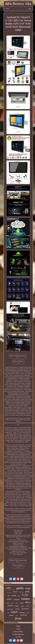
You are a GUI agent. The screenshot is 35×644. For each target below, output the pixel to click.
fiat (19, 596)
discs (28, 602)
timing (22, 592)
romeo (26, 599)
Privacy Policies (18, 632)
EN (17, 637)
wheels (8, 603)
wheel (14, 612)
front (18, 618)
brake (25, 595)
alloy (22, 606)
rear (28, 588)
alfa (9, 588)
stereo (10, 605)
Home (18, 626)
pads (27, 592)
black (17, 606)
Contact (18, 629)
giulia (20, 588)
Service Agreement (18, 634)
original (22, 612)
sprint (14, 596)
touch (11, 615)
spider (17, 609)
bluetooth (9, 592)
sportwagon (10, 609)
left (12, 603)
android (23, 615)
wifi (27, 606)
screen (17, 603)
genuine (25, 609)
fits (9, 596)
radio (9, 599)
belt (14, 589)
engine (22, 603)
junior (17, 615)
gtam (28, 613)
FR (20, 637)
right (8, 613)
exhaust (17, 599)
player (15, 592)
